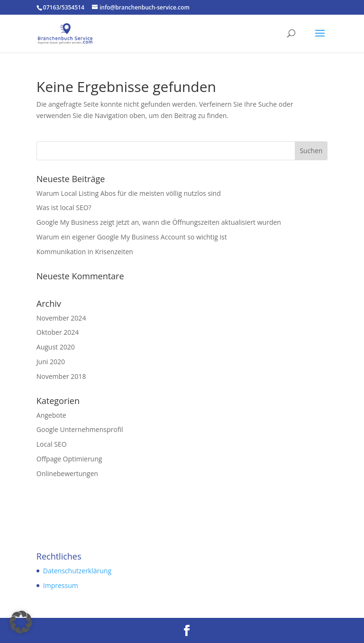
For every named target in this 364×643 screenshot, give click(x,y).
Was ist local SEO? (64, 207)
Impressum (61, 585)
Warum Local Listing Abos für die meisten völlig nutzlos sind (129, 193)
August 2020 (56, 347)
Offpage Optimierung (69, 459)
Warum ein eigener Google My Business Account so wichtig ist (132, 237)
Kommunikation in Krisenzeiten (85, 252)
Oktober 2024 (58, 332)
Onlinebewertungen (67, 473)
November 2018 (61, 376)
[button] (21, 622)
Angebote (51, 415)
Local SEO (52, 444)
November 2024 (61, 318)
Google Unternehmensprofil (80, 429)
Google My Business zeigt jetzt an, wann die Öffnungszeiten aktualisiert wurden (159, 222)
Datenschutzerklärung (77, 571)
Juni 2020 (51, 362)
